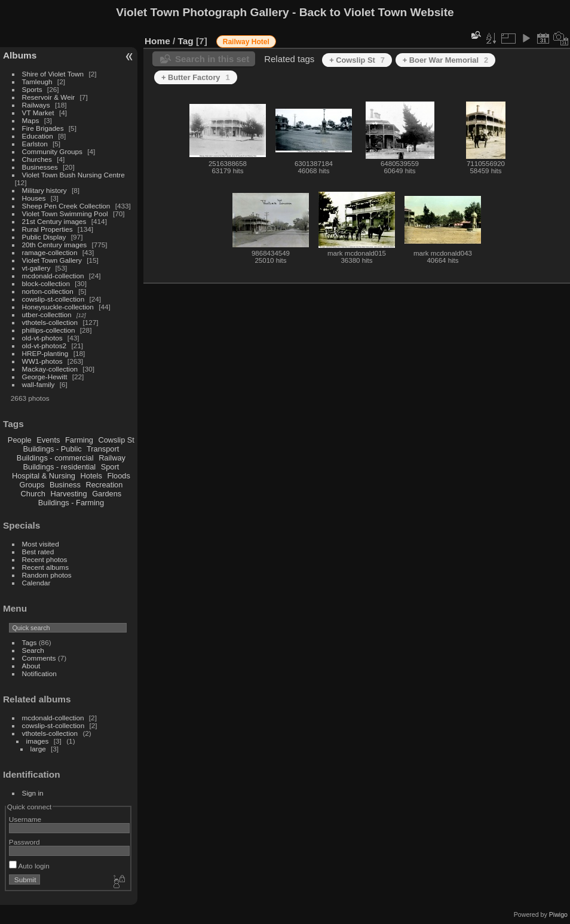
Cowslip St (116, 440)
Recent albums (45, 567)
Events (48, 440)
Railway (112, 458)
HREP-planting (45, 353)
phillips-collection (49, 330)
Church (33, 494)
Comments (39, 658)
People (20, 440)
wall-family (39, 384)
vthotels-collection (50, 322)
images (38, 741)
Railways (36, 105)
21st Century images (54, 221)
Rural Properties (47, 229)
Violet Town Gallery (52, 260)
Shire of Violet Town (53, 74)
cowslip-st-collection (53, 299)
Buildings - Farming (71, 503)
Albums (20, 55)
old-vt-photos (42, 338)
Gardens (107, 494)
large (38, 749)
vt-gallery (36, 268)
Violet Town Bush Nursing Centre (73, 175)
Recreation (104, 485)
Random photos (47, 575)
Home (157, 41)
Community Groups (52, 151)
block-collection (46, 283)
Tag (186, 41)
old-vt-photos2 (45, 346)
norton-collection (48, 291)
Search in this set (212, 59)
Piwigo (558, 914)
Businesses (40, 167)
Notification (39, 673)
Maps (31, 120)
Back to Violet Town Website (377, 12)
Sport (110, 467)
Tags (30, 642)
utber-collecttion (47, 314)
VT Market (38, 113)
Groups (32, 485)
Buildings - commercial (55, 458)
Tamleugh (37, 82)
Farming (79, 440)
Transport (103, 449)
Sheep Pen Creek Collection (66, 206)
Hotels (91, 476)
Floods (118, 476)
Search (33, 650)
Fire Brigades (43, 128)
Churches (37, 159)
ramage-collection (50, 252)
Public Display (44, 237)
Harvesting (68, 494)
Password (24, 842)
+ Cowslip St (357, 60)
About (31, 666)
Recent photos (45, 559)
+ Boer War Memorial (445, 60)
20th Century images (55, 245)
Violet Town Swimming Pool (65, 214)
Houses (34, 198)
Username (25, 819)
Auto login (29, 866)
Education (38, 136)
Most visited (41, 544)
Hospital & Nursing (44, 476)
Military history (45, 190)
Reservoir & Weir (49, 97)
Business (65, 485)
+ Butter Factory (196, 77)
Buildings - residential (60, 467)
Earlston (35, 144)
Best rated (38, 552)
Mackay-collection (50, 369)
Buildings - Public (53, 449)
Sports (32, 89)
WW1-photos (42, 361)
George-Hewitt (45, 377)
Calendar (36, 583)
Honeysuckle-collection (58, 307)
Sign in (33, 793)
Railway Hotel (246, 42)
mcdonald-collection (53, 276)
